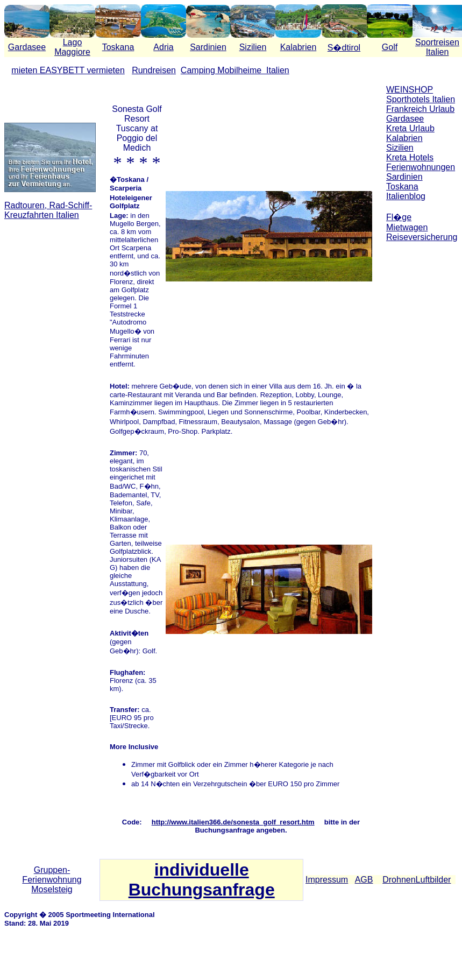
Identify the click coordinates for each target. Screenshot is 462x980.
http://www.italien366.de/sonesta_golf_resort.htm (233, 822)
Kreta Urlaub (410, 128)
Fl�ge (399, 217)
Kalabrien (298, 47)
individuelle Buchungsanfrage (202, 880)
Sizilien (253, 47)
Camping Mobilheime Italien (235, 70)
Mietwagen (407, 227)
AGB (364, 880)
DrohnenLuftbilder (417, 880)
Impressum (327, 880)
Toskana (118, 47)
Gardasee (27, 47)
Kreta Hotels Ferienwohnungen (421, 162)
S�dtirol (344, 48)
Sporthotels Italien (421, 99)
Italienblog (406, 196)
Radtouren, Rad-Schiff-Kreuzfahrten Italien (48, 210)
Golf (390, 47)
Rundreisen (154, 70)
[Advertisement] (422, 285)
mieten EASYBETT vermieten (68, 70)
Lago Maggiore (72, 47)
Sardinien (208, 47)
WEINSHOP (410, 90)
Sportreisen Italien (437, 47)
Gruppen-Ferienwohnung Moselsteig (52, 880)
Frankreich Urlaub (420, 109)
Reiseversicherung (422, 237)
